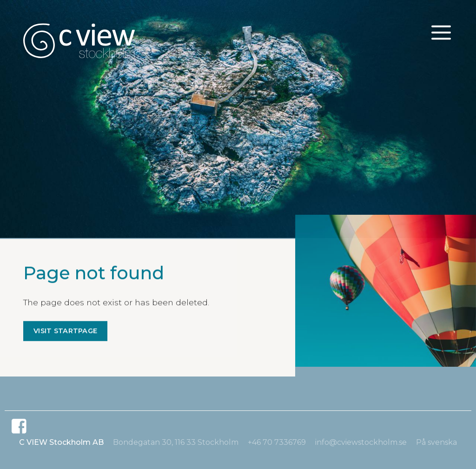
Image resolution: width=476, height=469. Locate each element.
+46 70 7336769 (277, 442)
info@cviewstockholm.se (361, 442)
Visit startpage (65, 331)
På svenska (436, 442)
